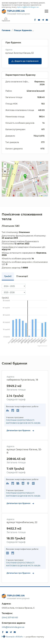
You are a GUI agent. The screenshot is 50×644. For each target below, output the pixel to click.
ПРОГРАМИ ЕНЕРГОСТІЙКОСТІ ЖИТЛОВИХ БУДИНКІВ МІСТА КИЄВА (23, 422)
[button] (25, 176)
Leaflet (44, 196)
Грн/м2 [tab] (8, 276)
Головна (6, 30)
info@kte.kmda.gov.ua (13, 627)
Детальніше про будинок (20, 430)
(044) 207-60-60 (10, 618)
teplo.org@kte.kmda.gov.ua (28, 7)
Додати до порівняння (27, 61)
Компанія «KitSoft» (15, 637)
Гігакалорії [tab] (22, 276)
